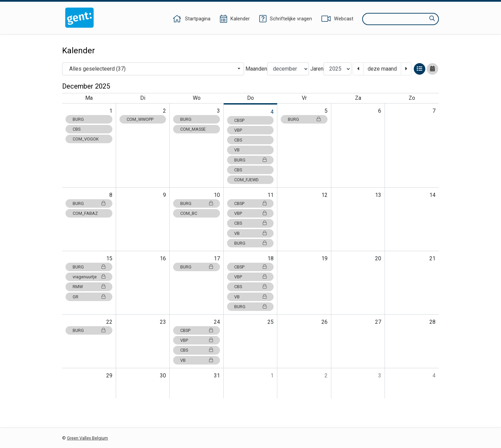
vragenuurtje (89, 277)
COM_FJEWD (246, 180)
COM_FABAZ (85, 213)
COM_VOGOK (86, 139)
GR (89, 297)
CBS (77, 129)
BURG (78, 119)
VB (237, 150)
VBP (238, 130)
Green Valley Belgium (87, 438)
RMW (89, 287)
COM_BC (189, 213)
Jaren (317, 69)
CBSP (239, 120)
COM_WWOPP (140, 119)
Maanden (256, 69)
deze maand (382, 69)
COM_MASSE (193, 129)
